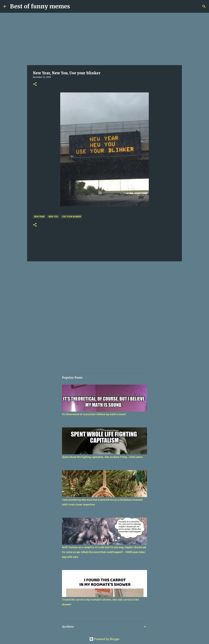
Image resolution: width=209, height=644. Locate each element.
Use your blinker (72, 217)
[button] (35, 84)
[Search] (204, 6)
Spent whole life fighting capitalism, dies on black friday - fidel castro (102, 457)
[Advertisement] (104, 39)
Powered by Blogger (104, 639)
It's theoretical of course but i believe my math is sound (94, 414)
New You (53, 217)
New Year (39, 217)
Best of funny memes (40, 6)
